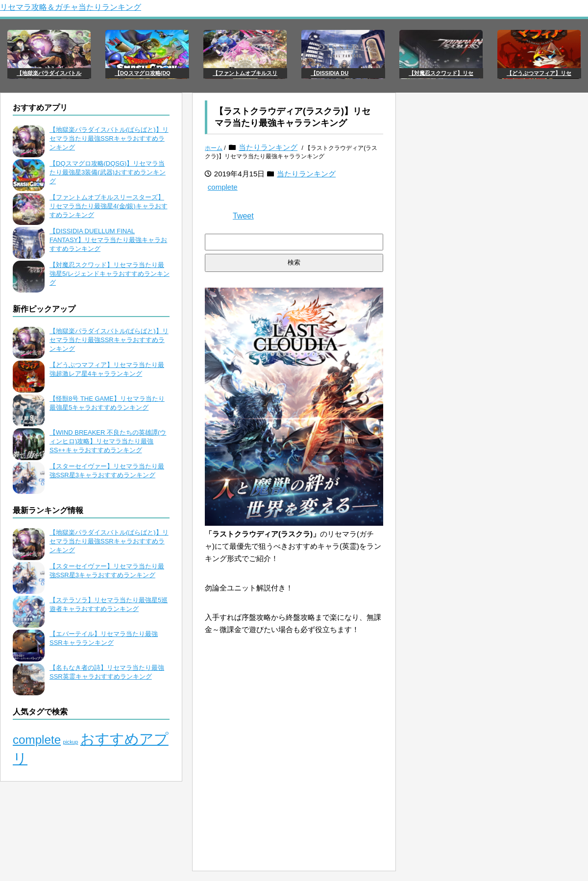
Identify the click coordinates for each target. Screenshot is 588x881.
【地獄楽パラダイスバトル (49, 73)
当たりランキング (268, 147)
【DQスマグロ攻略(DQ (143, 73)
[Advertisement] (294, 795)
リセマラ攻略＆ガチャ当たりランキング (71, 7)
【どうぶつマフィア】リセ (539, 73)
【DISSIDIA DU (330, 73)
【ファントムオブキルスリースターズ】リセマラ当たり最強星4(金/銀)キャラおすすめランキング (109, 206)
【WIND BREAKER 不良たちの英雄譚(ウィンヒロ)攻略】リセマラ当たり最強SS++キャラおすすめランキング (108, 441)
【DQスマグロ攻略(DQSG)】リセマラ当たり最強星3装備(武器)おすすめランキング (108, 172)
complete (223, 187)
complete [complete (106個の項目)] (37, 740)
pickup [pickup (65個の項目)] (71, 742)
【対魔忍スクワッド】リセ (441, 73)
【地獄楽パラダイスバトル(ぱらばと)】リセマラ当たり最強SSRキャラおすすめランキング (109, 138)
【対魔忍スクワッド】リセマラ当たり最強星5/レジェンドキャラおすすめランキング (110, 274)
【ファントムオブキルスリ (245, 73)
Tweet (243, 216)
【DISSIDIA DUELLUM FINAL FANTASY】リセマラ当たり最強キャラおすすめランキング (108, 240)
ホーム (214, 148)
